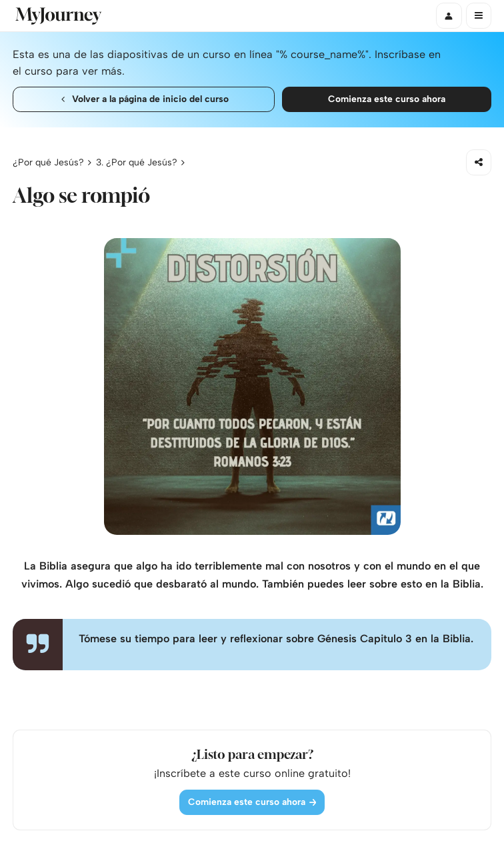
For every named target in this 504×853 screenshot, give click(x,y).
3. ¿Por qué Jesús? (137, 162)
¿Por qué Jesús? (48, 162)
